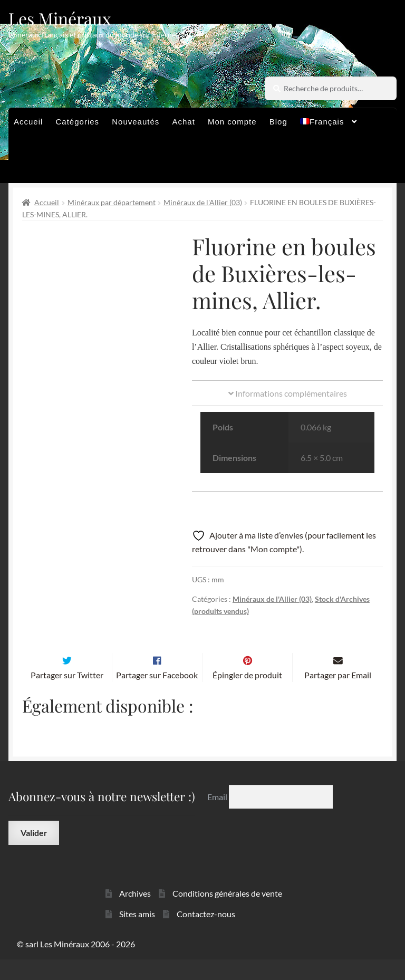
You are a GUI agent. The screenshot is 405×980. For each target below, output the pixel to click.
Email (218, 817)
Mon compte (232, 122)
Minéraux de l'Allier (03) (203, 202)
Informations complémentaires (288, 393)
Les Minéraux (60, 18)
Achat (183, 122)
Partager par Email (338, 695)
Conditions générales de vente (227, 914)
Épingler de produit (247, 695)
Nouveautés (136, 122)
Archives (135, 914)
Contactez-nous (206, 934)
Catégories (78, 122)
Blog (278, 122)
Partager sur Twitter (67, 695)
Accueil (28, 122)
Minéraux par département (112, 202)
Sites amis (137, 934)
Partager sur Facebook (157, 695)
